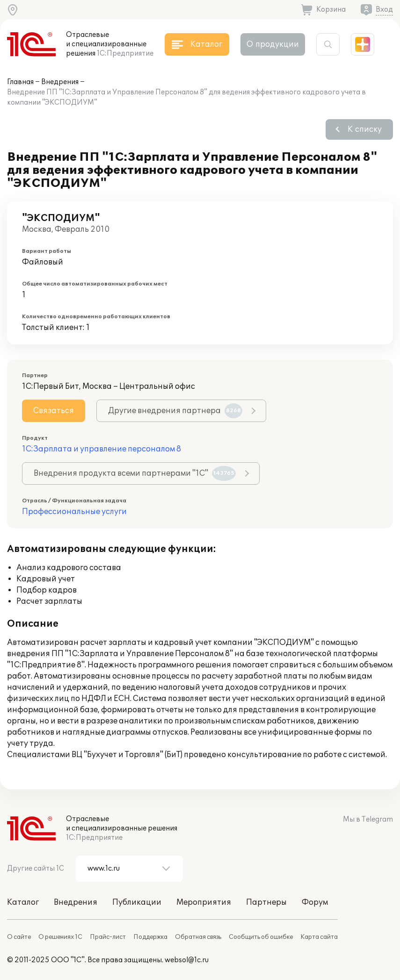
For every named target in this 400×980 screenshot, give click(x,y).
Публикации (137, 902)
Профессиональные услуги (74, 512)
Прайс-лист (108, 937)
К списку (365, 129)
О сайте (19, 937)
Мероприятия (204, 902)
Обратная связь (198, 937)
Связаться (54, 411)
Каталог (23, 902)
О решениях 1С (60, 937)
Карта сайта (319, 937)
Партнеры (266, 902)
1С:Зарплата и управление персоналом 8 (102, 449)
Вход (384, 10)
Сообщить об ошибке (261, 937)
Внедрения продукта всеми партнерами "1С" (135, 473)
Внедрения (60, 82)
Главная (20, 82)
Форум (315, 902)
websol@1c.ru (187, 960)
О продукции (273, 44)
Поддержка (150, 937)
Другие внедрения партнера (175, 411)
